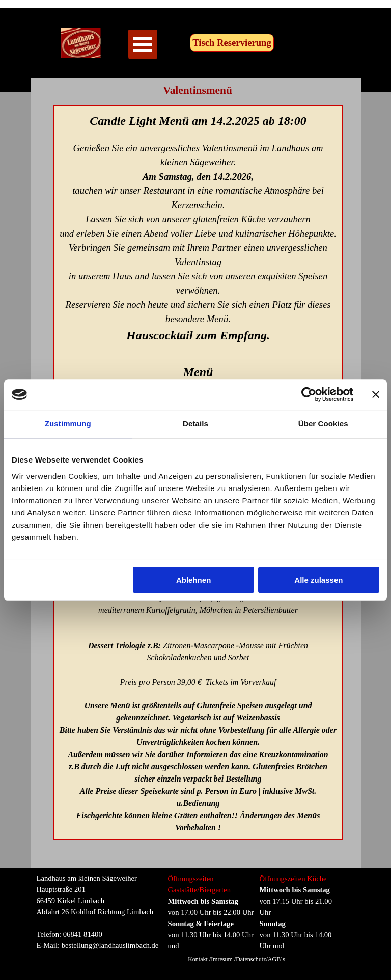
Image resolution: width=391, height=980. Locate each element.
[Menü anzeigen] (143, 44)
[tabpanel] (101, 912)
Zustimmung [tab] (68, 424)
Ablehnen (193, 580)
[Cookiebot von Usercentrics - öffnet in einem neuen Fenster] (309, 394)
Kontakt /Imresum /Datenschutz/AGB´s (236, 959)
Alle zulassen (318, 580)
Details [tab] (195, 424)
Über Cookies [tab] (323, 424)
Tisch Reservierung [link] (232, 42)
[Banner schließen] (376, 394)
